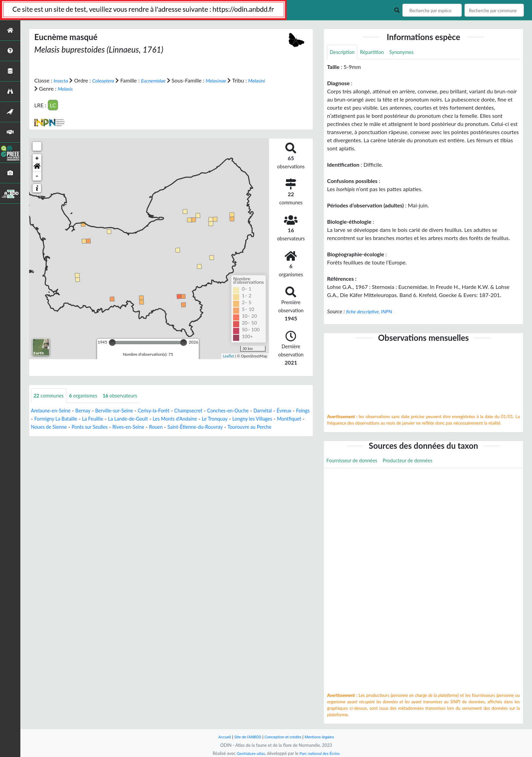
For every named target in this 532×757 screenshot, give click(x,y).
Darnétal (286, 411)
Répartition (376, 52)
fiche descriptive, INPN (372, 312)
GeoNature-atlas (248, 753)
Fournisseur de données (355, 462)
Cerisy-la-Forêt (166, 411)
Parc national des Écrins (321, 753)
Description (344, 52)
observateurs (128, 396)
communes (50, 396)
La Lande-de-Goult (175, 419)
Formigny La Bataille (96, 419)
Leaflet (229, 356)
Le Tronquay (271, 419)
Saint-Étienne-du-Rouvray (274, 427)
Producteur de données (416, 462)
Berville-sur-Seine (122, 411)
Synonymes (408, 52)
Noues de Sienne (113, 427)
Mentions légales (324, 737)
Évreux (39, 419)
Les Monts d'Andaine (227, 419)
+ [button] (37, 158)
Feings (60, 419)
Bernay (88, 411)
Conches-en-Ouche (248, 411)
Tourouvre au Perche (55, 435)
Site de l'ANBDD (245, 737)
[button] (37, 167)
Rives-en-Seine (201, 427)
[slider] (112, 342)
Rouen (231, 427)
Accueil (219, 737)
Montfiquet (75, 427)
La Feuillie (136, 419)
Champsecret (204, 411)
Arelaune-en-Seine (53, 411)
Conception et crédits (283, 737)
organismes (88, 396)
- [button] (37, 176)
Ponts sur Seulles (158, 427)
